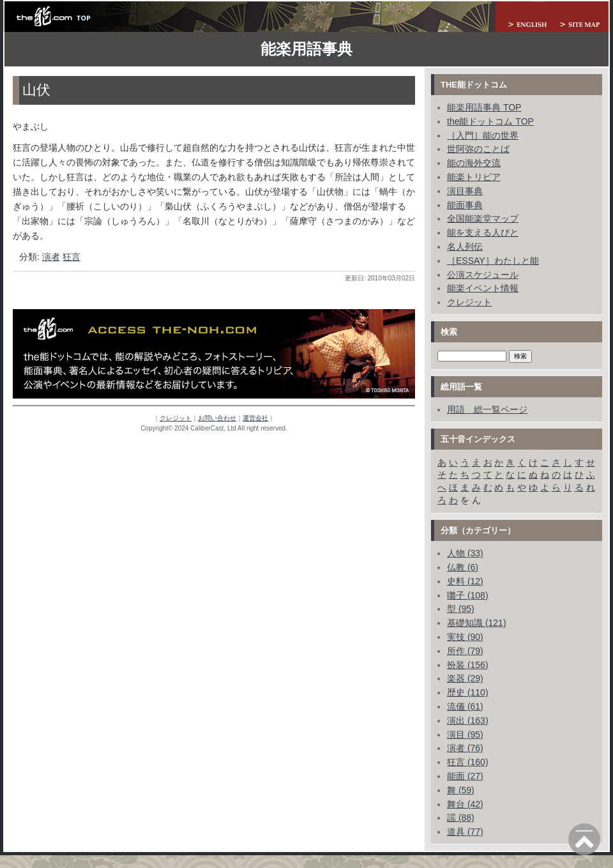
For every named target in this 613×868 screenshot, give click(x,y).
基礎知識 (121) (477, 623)
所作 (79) (465, 651)
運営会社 (255, 418)
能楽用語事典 (306, 49)
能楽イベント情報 (483, 288)
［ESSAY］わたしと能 (493, 261)
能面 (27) (465, 776)
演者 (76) (465, 748)
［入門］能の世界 (483, 135)
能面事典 (465, 205)
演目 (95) (465, 735)
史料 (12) (465, 581)
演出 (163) (468, 720)
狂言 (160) (468, 762)
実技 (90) (465, 637)
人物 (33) (465, 553)
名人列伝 (465, 247)
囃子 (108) (468, 595)
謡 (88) (461, 818)
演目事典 (465, 191)
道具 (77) (465, 832)
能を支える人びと (483, 232)
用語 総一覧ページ (487, 409)
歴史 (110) (468, 692)
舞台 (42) (465, 804)
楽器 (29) (465, 678)
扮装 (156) (468, 665)
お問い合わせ (217, 418)
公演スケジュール (483, 275)
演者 (51, 257)
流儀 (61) (465, 706)
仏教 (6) (463, 567)
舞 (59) (461, 790)
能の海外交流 (474, 163)
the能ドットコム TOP (490, 121)
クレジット (176, 418)
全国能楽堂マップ (483, 218)
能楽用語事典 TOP (484, 107)
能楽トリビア (474, 177)
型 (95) (461, 609)
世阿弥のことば (478, 149)
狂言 (72, 257)
